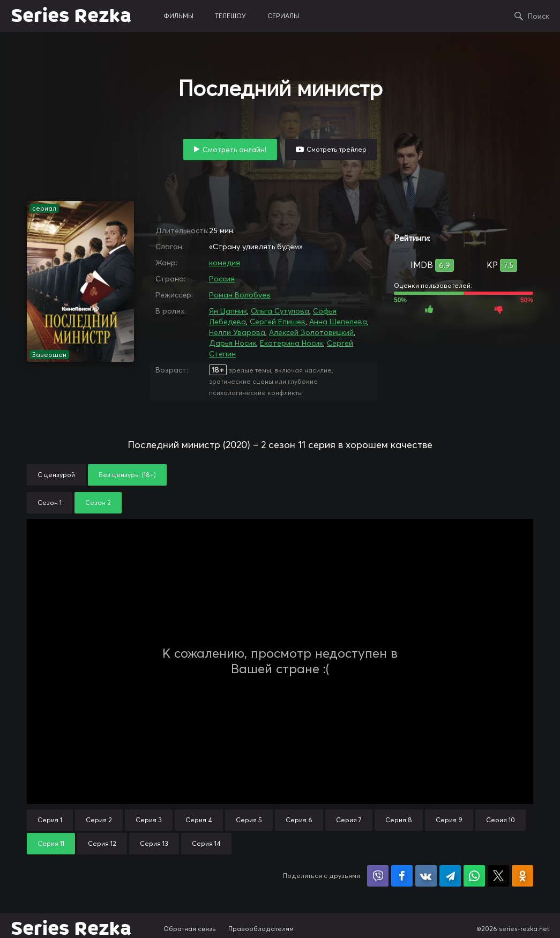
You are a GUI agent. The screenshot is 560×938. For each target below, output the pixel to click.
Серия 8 (399, 820)
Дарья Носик (233, 343)
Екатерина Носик (292, 343)
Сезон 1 (50, 503)
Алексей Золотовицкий (311, 332)
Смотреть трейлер (337, 149)
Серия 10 (501, 820)
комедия (225, 263)
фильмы (178, 16)
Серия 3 (149, 820)
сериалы (283, 16)
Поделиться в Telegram (450, 876)
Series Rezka (71, 16)
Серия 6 (299, 820)
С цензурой (56, 475)
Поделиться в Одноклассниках (522, 876)
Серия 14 (206, 843)
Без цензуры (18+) (127, 475)
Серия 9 (449, 820)
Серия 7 (349, 820)
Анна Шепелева (338, 322)
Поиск (539, 16)
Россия (222, 279)
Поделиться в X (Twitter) (498, 876)
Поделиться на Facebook (402, 876)
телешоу (230, 16)
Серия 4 (199, 820)
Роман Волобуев (240, 295)
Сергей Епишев (278, 322)
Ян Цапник (228, 311)
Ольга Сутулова (280, 311)
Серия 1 (50, 820)
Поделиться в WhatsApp (474, 876)
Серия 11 (51, 843)
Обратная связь (190, 929)
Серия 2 (99, 820)
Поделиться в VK (426, 876)
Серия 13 (154, 843)
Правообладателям (261, 929)
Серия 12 (102, 843)
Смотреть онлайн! (234, 150)
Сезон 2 (98, 503)
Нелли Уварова (237, 332)
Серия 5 (249, 820)
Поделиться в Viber (378, 876)
